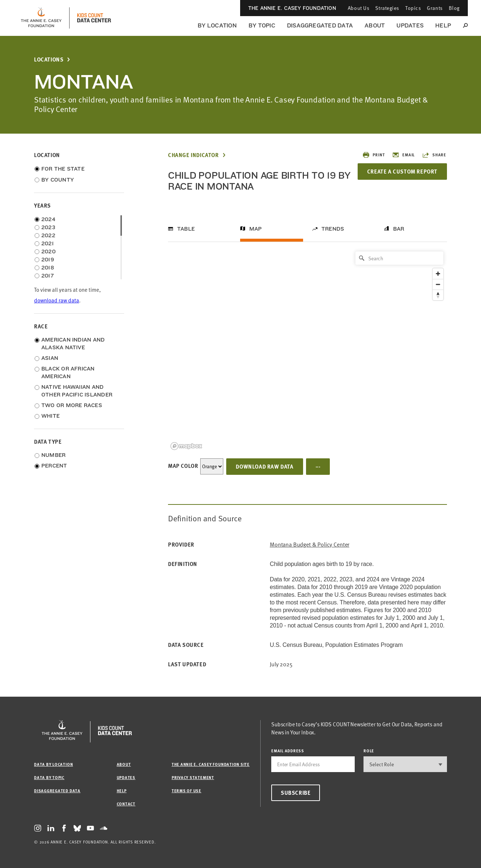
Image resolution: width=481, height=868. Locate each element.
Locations (49, 59)
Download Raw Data (264, 466)
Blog (454, 8)
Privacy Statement (193, 777)
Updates (410, 25)
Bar (399, 229)
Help (443, 25)
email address (288, 751)
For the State (63, 169)
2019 (48, 260)
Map (256, 229)
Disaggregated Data (320, 25)
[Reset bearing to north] (438, 295)
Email (403, 155)
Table (186, 229)
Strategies (387, 8)
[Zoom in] (438, 274)
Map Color (183, 466)
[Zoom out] (438, 284)
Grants (435, 8)
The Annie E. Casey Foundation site (211, 764)
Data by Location (53, 764)
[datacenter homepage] (94, 18)
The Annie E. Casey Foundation (292, 8)
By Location (217, 25)
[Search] (399, 258)
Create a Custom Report (402, 171)
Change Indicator (193, 155)
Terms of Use (187, 791)
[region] (307, 350)
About (375, 25)
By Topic (262, 25)
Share (434, 155)
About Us (359, 8)
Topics (413, 8)
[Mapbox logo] (186, 446)
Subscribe (296, 793)
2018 (48, 268)
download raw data (57, 300)
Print (374, 155)
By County (58, 180)
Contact (126, 804)
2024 (48, 219)
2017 (48, 276)
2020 (49, 252)
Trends (333, 229)
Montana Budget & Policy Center (310, 545)
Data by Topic (49, 777)
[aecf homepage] (41, 18)
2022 (48, 235)
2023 (48, 227)
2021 (48, 243)
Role (369, 751)
